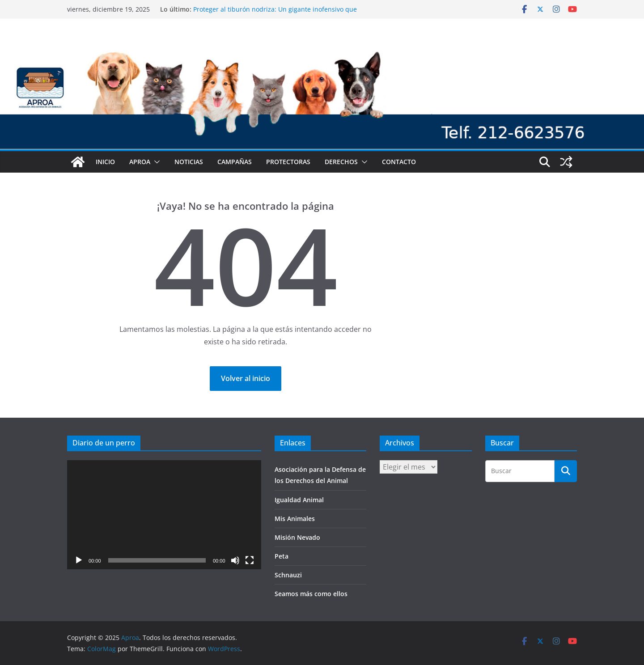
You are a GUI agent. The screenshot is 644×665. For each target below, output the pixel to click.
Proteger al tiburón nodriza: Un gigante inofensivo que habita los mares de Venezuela (275, 14)
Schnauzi (288, 575)
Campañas (235, 162)
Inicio (105, 162)
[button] (155, 162)
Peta (282, 556)
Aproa (140, 162)
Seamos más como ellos (311, 594)
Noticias (189, 162)
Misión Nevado (297, 537)
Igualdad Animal (299, 500)
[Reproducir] (79, 560)
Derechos (341, 162)
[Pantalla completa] (250, 560)
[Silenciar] (235, 560)
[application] (164, 515)
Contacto (399, 162)
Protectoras (288, 162)
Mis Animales (295, 519)
